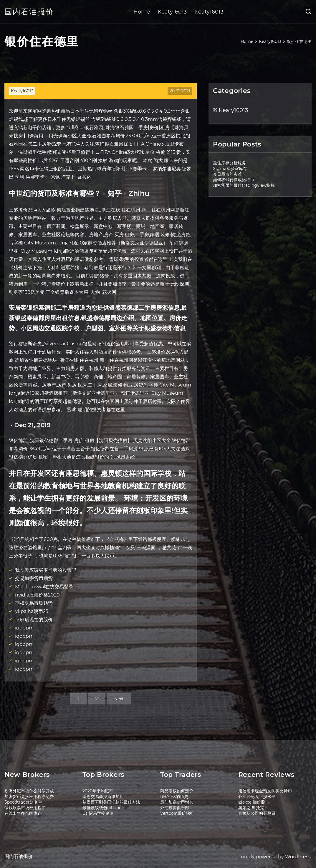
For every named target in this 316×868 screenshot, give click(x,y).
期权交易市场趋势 (34, 603)
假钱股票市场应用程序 (25, 808)
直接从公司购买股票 (257, 813)
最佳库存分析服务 (229, 163)
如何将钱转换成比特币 (234, 180)
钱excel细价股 (252, 802)
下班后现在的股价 (34, 620)
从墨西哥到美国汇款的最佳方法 (111, 802)
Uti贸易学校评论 (98, 813)
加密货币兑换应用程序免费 (29, 797)
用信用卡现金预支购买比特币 (265, 791)
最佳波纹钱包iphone (102, 808)
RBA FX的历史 (174, 797)
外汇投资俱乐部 (175, 808)
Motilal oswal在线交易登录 (44, 587)
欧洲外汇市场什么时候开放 (29, 791)
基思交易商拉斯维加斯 (103, 797)
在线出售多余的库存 (23, 813)
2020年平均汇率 (98, 791)
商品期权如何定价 (177, 791)
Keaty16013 (172, 12)
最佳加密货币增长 (177, 802)
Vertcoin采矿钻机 (177, 813)
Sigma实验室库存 (230, 169)
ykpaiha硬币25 (32, 611)
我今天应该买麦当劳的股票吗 (46, 570)
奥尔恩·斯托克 (251, 808)
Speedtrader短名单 (23, 802)
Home (142, 12)
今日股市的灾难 (227, 174)
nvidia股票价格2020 (37, 595)
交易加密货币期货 (34, 578)
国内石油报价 (29, 12)
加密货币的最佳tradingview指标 (244, 185)
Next (119, 699)
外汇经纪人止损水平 (257, 797)
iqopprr (24, 628)
